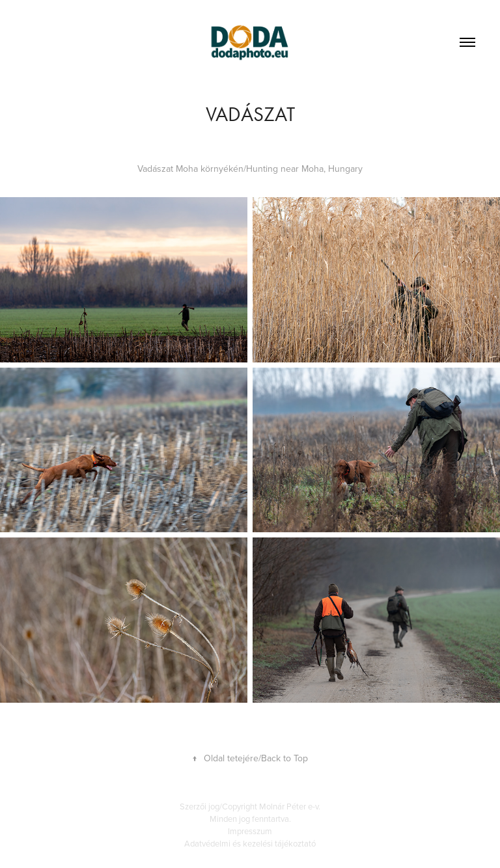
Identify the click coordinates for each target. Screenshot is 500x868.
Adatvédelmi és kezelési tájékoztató (250, 843)
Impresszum (250, 831)
